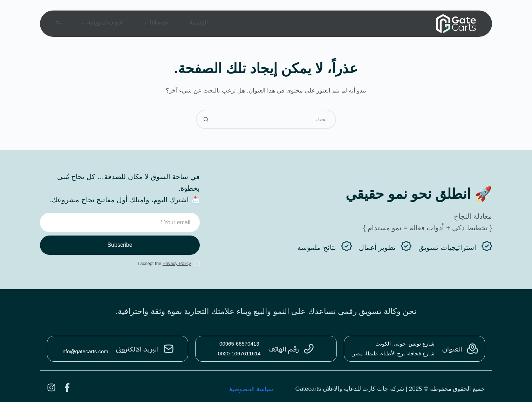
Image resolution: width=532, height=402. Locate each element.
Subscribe (120, 245)
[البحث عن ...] (276, 119)
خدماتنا (154, 23)
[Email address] (120, 222)
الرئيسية (199, 23)
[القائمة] (59, 24)
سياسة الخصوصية (251, 389)
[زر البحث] (206, 119)
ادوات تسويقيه (100, 23)
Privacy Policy (177, 263)
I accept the (164, 263)
